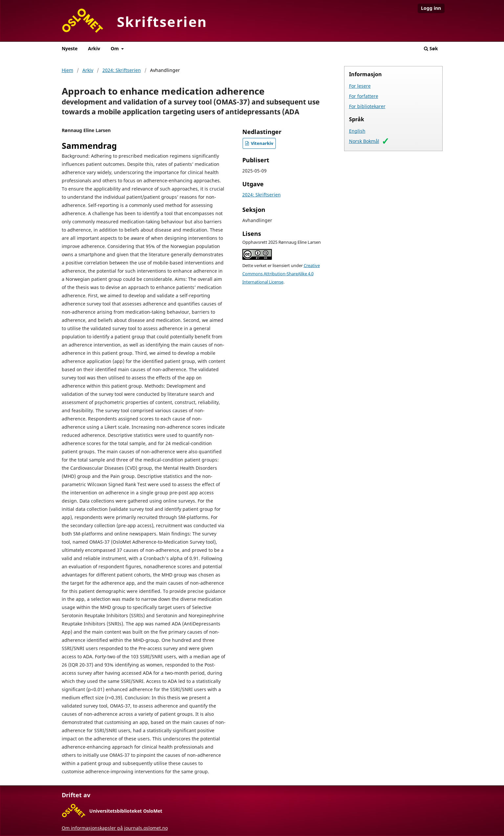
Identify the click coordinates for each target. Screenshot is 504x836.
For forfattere (364, 96)
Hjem (67, 70)
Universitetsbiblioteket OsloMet (126, 811)
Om (115, 48)
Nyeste (70, 48)
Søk (431, 48)
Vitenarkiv (262, 143)
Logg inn (431, 8)
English (357, 131)
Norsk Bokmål (364, 141)
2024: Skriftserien (122, 70)
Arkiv (94, 48)
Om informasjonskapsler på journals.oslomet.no (115, 828)
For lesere (360, 86)
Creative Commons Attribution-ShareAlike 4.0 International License (281, 274)
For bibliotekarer (367, 106)
